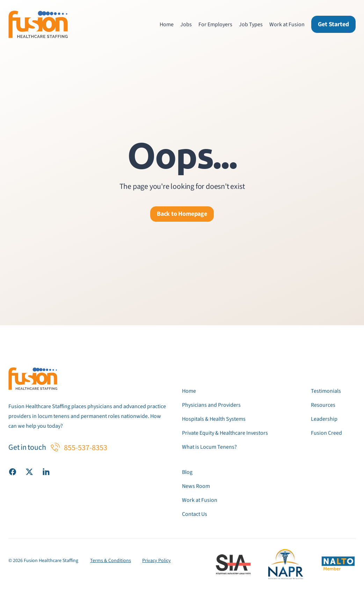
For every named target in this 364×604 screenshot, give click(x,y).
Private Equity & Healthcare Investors (225, 433)
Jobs (186, 24)
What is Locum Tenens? (209, 447)
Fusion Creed (326, 433)
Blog (187, 472)
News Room (196, 486)
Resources (323, 405)
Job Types (251, 24)
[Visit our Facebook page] (13, 471)
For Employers (215, 24)
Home (167, 24)
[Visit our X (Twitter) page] (29, 471)
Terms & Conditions (111, 561)
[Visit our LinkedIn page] (46, 471)
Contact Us (195, 514)
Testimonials (326, 391)
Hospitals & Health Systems (214, 419)
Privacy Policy (156, 561)
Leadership (324, 419)
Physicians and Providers (211, 405)
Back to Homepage (182, 214)
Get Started (333, 24)
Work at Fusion (287, 24)
